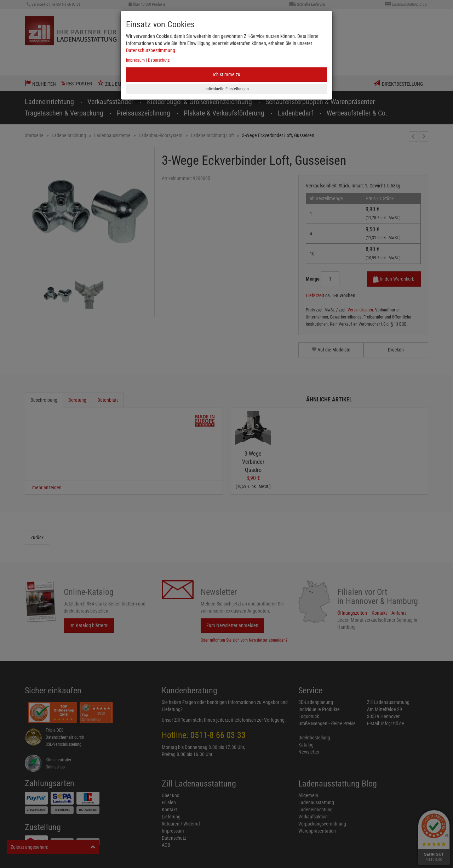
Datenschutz (159, 60)
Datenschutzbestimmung (151, 50)
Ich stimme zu (226, 74)
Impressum (135, 60)
